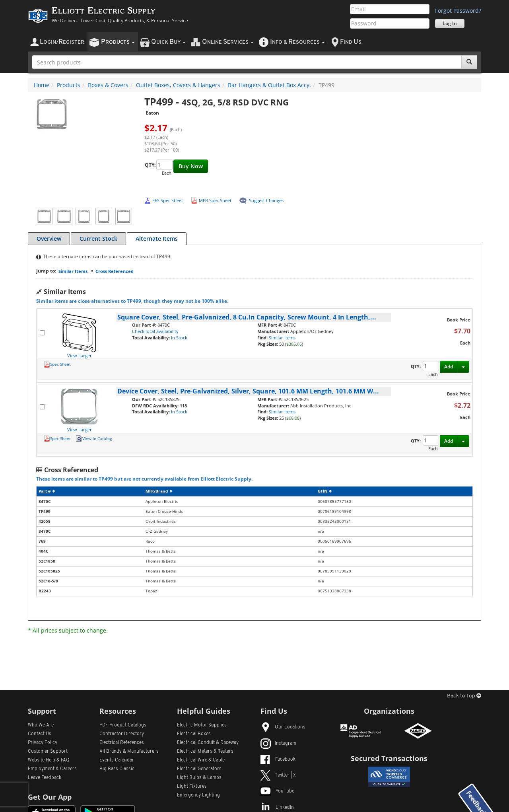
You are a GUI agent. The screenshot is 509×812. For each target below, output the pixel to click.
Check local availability (155, 331)
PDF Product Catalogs (123, 725)
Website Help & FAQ (49, 760)
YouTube (277, 791)
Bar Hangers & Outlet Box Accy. (269, 85)
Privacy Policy (43, 743)
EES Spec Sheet (168, 200)
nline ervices (228, 42)
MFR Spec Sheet (215, 200)
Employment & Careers (52, 769)
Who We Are (41, 725)
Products (69, 85)
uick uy (168, 42)
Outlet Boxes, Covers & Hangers (178, 85)
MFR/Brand (159, 491)
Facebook (278, 759)
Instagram (278, 744)
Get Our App (50, 797)
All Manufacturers (129, 752)
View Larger (80, 355)
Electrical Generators (199, 769)
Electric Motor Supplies (202, 725)
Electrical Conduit (208, 743)
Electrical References (122, 743)
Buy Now (191, 166)
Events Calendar (117, 760)
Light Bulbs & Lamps (199, 778)
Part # (47, 491)
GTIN (325, 491)
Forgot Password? (458, 11)
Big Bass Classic (117, 769)
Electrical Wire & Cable (201, 760)
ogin (62, 42)
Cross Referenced (115, 271)
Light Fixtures (192, 787)
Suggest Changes (266, 200)
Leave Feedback (45, 778)
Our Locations (283, 727)
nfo (297, 42)
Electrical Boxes (194, 734)
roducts (118, 42)
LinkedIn (277, 808)
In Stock (179, 338)
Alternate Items (157, 239)
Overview (49, 239)
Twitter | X (278, 775)
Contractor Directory (122, 734)
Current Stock (98, 239)
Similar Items (73, 271)
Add (449, 367)
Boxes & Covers (108, 85)
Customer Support (48, 752)
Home (42, 85)
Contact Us (40, 734)
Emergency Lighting (198, 795)
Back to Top (464, 696)
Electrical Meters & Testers (205, 752)
